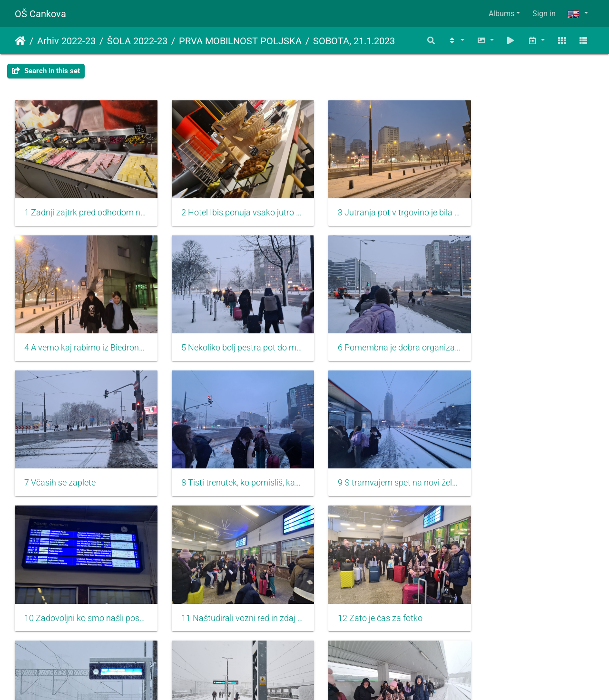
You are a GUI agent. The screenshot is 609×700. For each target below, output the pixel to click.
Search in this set (46, 71)
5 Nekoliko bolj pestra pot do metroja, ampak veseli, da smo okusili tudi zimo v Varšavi (82, 336)
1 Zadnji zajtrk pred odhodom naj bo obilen (82, 207)
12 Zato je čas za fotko (512, 466)
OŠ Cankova (40, 14)
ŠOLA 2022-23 (137, 41)
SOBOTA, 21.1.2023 (354, 41)
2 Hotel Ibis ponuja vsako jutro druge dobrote (230, 207)
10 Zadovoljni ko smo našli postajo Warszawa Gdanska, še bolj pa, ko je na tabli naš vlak (230, 466)
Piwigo (325, 680)
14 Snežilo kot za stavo (216, 595)
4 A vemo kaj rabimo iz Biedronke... (527, 207)
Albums (501, 14)
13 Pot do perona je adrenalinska (82, 595)
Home (20, 41)
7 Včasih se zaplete (357, 336)
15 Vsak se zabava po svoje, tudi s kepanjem (379, 595)
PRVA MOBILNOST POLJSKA (240, 41)
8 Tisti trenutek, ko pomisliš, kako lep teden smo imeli (527, 336)
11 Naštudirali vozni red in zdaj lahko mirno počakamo (379, 466)
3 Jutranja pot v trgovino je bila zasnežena (379, 207)
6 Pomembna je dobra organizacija (230, 336)
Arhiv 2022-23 (66, 41)
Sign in (544, 14)
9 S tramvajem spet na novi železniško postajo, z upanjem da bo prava (82, 466)
